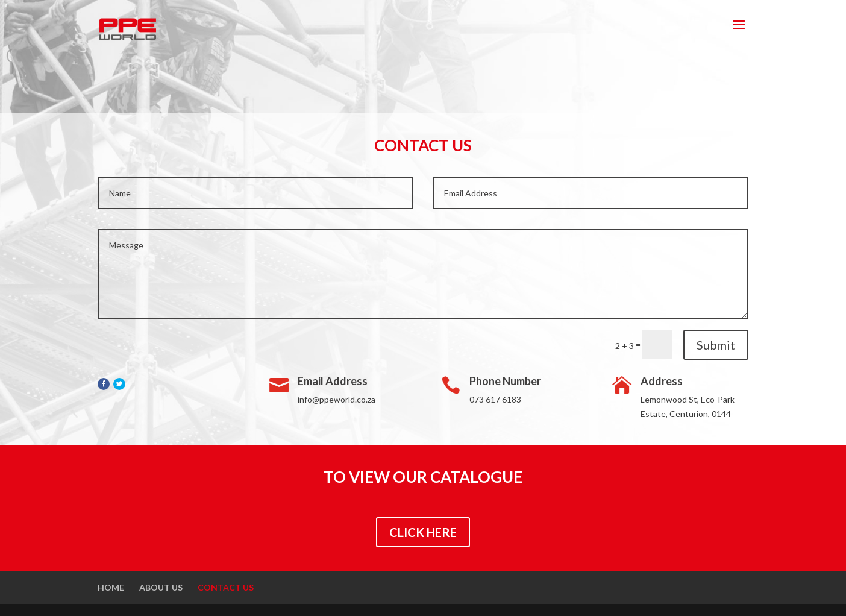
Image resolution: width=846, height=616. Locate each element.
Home (111, 587)
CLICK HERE (423, 532)
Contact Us (226, 587)
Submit (716, 345)
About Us (161, 587)
